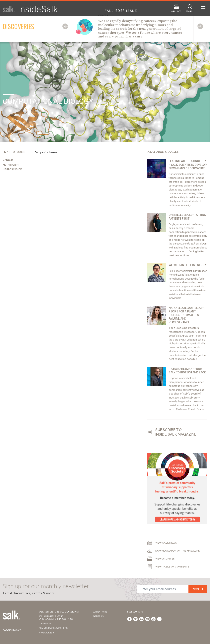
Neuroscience (12, 169)
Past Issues (98, 616)
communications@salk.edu (54, 628)
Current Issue (100, 612)
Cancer (8, 160)
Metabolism (11, 165)
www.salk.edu (46, 633)
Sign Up (198, 589)
